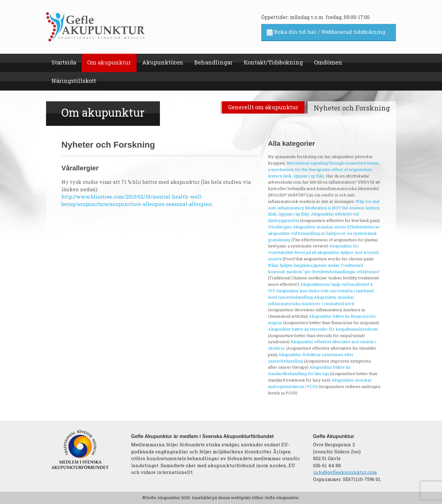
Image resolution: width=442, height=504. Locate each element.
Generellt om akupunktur (263, 107)
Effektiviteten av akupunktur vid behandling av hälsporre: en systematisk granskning (324, 233)
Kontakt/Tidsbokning (273, 62)
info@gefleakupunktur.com (345, 472)
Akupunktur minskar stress (320, 227)
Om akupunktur (109, 62)
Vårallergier (280, 227)
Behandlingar (213, 62)
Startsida (64, 62)
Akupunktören (163, 62)
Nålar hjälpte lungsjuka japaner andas (304, 265)
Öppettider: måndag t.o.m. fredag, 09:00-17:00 (315, 17)
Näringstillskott (74, 81)
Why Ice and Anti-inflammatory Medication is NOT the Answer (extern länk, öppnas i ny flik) (324, 208)
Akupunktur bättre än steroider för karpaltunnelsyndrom (323, 329)
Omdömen (328, 62)
